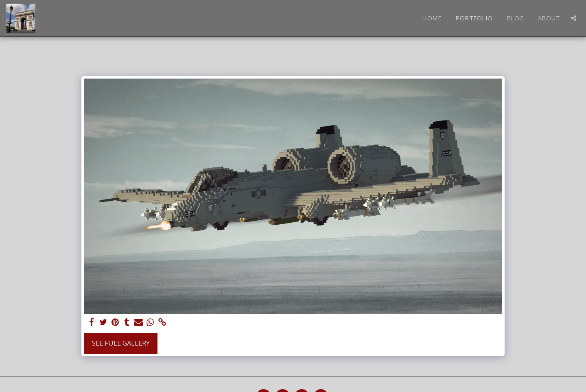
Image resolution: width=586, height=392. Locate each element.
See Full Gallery (121, 343)
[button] (574, 18)
